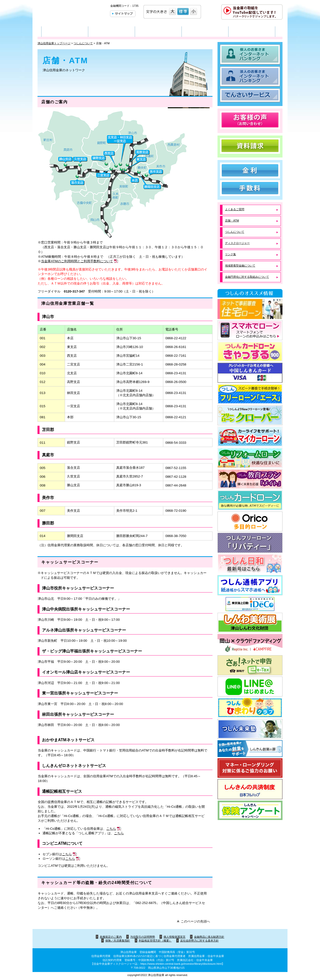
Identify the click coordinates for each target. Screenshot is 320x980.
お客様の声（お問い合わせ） (253, 120)
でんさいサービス (253, 95)
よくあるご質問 (235, 209)
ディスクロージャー (237, 243)
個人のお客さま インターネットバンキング (253, 54)
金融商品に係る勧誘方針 (209, 937)
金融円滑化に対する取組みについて (247, 277)
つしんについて (205, 31)
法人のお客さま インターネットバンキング (253, 76)
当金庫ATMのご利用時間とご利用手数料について (77, 261)
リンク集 (230, 254)
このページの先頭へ (195, 921)
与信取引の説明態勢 (143, 937)
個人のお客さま (65, 31)
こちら (111, 829)
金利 (253, 170)
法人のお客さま (111, 31)
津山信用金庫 (71, 13)
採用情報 (252, 31)
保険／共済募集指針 (118, 940)
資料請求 (253, 146)
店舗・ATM (158, 31)
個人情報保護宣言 (174, 937)
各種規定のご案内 (111, 937)
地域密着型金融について (240, 265)
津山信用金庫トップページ (54, 43)
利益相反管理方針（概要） (155, 940)
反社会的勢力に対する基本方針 (199, 940)
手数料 (253, 188)
